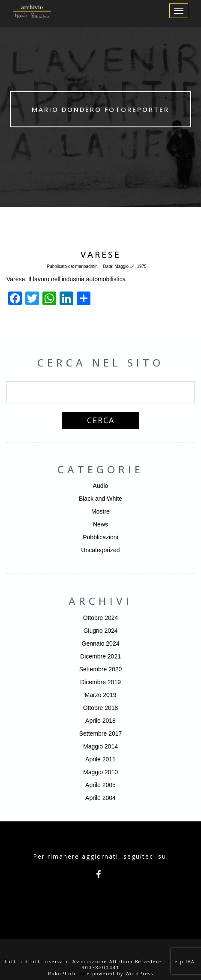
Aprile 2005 (100, 785)
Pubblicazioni (100, 537)
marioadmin (87, 266)
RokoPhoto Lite (69, 974)
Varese (101, 254)
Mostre (100, 511)
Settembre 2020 (101, 669)
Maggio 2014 (100, 746)
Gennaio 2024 (101, 643)
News (100, 524)
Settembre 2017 (101, 733)
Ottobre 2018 (101, 708)
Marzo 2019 (101, 695)
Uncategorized (100, 550)
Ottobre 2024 (101, 618)
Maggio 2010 (100, 772)
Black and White (100, 499)
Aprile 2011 (100, 759)
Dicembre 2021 (100, 656)
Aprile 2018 (100, 721)
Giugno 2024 (100, 631)
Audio (101, 486)
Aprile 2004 (100, 798)
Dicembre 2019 (100, 682)
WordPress (139, 974)
